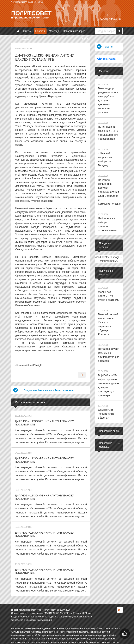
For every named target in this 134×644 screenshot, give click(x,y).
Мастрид (54, 31)
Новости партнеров (74, 31)
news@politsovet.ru (110, 17)
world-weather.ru (109, 237)
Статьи (27, 31)
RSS (85, 39)
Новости (40, 31)
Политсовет (31, 13)
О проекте (23, 39)
